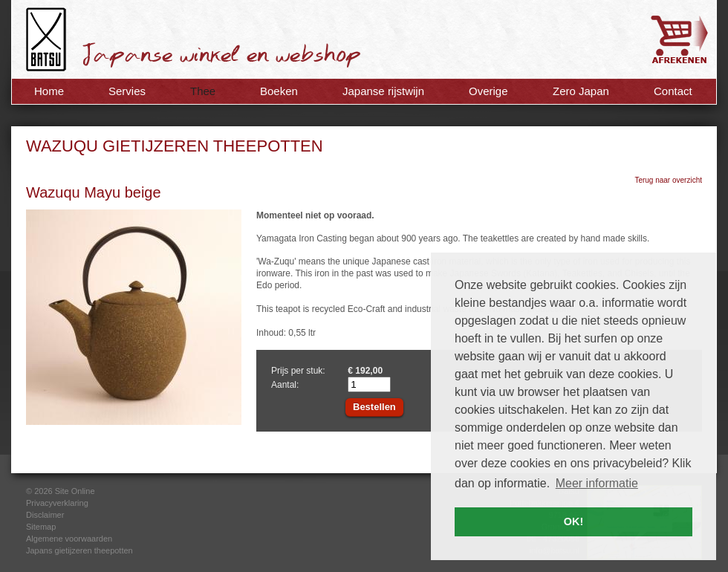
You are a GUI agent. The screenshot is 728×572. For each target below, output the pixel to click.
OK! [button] (573, 521)
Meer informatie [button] (597, 483)
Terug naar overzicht (668, 180)
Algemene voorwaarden (69, 539)
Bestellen (374, 407)
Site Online (75, 491)
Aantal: (285, 385)
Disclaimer (45, 515)
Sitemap (41, 527)
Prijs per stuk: (298, 371)
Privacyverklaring (57, 503)
